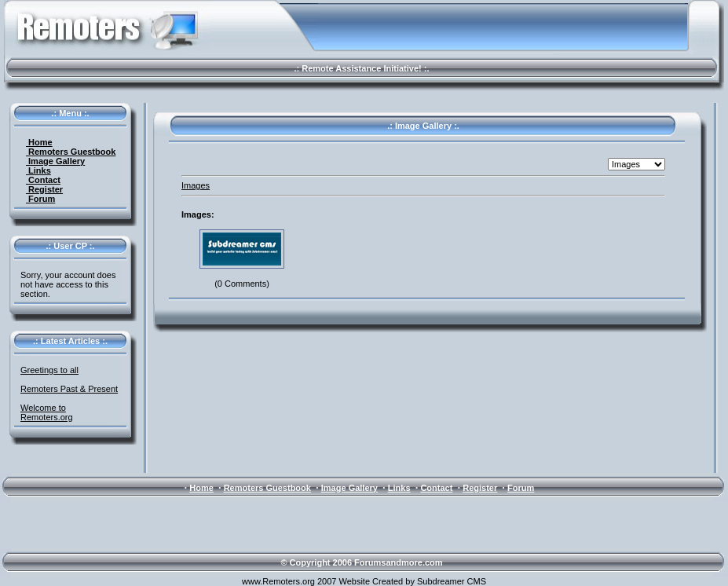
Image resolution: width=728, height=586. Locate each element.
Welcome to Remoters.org (47, 412)
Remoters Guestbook (71, 152)
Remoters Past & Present (69, 389)
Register (44, 189)
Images (196, 185)
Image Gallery (55, 161)
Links (38, 170)
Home (39, 142)
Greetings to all (49, 370)
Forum (40, 199)
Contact (43, 180)
